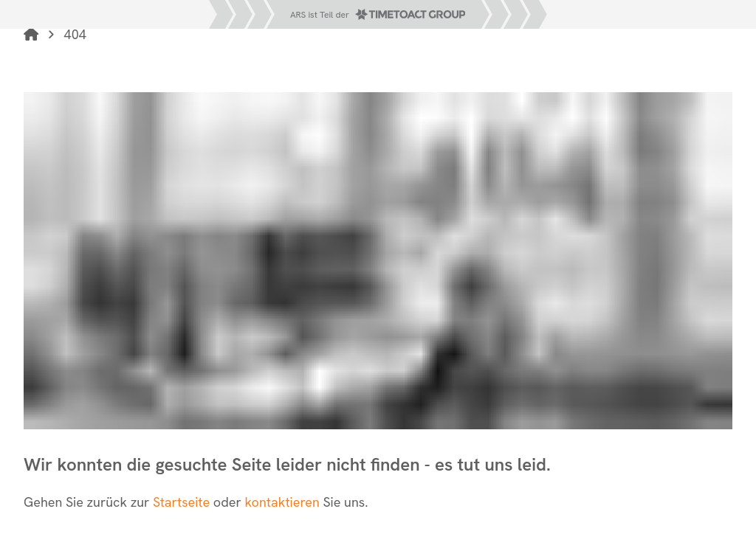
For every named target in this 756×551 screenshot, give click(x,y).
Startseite (181, 502)
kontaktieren (284, 502)
